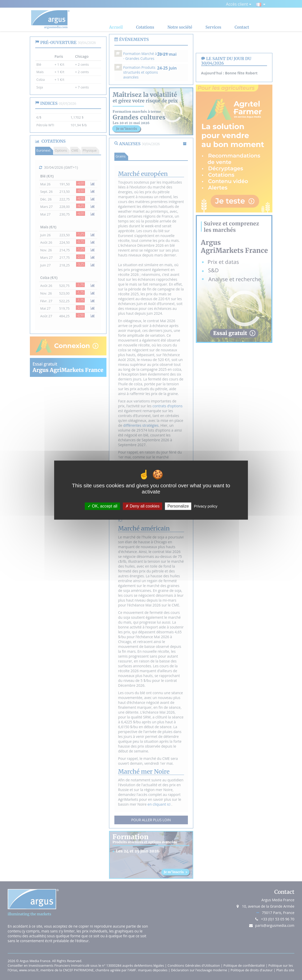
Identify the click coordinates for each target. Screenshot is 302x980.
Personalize (178, 506)
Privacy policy (206, 506)
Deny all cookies (142, 506)
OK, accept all (102, 506)
